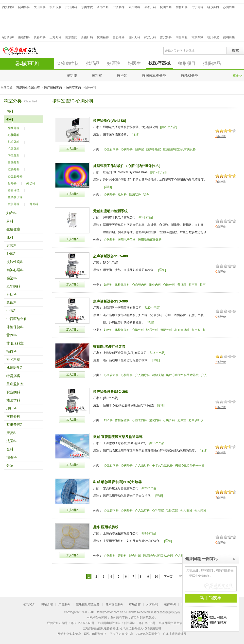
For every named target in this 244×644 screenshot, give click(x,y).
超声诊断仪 (154, 149)
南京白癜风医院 (197, 37)
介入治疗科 (142, 375)
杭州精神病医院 (103, 37)
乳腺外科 (14, 142)
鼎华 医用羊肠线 (106, 527)
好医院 (114, 63)
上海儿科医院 (55, 37)
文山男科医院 (40, 7)
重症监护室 (15, 384)
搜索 (235, 50)
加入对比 (72, 149)
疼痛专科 (13, 417)
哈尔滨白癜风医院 (213, 7)
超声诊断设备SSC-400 (111, 256)
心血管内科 (111, 149)
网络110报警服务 (95, 634)
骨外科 (12, 183)
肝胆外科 (14, 156)
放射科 (122, 194)
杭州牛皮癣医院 (213, 37)
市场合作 (135, 604)
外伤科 (31, 183)
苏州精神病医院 (134, 7)
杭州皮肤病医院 (55, 7)
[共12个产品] (159, 172)
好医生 (134, 63)
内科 (10, 111)
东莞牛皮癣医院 (87, 7)
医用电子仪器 (127, 240)
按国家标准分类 (154, 76)
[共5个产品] (145, 217)
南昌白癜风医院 (182, 37)
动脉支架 (158, 375)
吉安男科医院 (166, 37)
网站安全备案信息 (69, 634)
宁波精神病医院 (119, 7)
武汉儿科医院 (150, 37)
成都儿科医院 (150, 7)
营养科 (12, 335)
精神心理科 (15, 270)
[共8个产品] (148, 533)
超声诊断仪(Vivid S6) (110, 121)
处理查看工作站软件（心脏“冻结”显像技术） (128, 166)
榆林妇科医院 (182, 7)
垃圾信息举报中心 (148, 634)
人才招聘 (152, 604)
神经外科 (14, 128)
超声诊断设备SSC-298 (111, 392)
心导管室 (158, 511)
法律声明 (170, 604)
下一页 (168, 577)
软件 (146, 194)
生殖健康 (13, 229)
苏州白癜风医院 (229, 7)
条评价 (221, 136)
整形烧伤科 (15, 197)
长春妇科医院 (40, 37)
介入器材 (186, 511)
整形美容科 (15, 425)
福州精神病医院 (8, 37)
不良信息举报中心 (122, 634)
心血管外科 (15, 176)
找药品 (93, 63)
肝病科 (12, 294)
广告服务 (64, 604)
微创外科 (14, 204)
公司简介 (29, 604)
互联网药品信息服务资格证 (101, 628)
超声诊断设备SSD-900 (111, 301)
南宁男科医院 (197, 7)
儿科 (10, 237)
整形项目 (187, 63)
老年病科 (13, 286)
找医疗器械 (159, 63)
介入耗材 (200, 511)
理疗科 (12, 408)
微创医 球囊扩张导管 (109, 346)
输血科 (12, 351)
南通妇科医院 (24, 37)
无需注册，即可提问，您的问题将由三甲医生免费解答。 (211, 579)
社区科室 (13, 360)
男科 (10, 221)
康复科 (12, 433)
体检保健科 (15, 327)
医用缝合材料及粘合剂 (158, 556)
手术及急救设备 (162, 465)
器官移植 (14, 190)
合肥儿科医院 (119, 37)
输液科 (12, 457)
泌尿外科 (14, 149)
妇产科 (12, 213)
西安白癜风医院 (8, 7)
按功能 (72, 76)
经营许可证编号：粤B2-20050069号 (71, 623)
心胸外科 (14, 135)
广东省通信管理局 (175, 634)
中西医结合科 (17, 319)
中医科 (12, 311)
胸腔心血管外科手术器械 (182, 375)
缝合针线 (135, 556)
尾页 (181, 577)
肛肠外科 (14, 170)
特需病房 (13, 376)
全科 (10, 449)
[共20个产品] (169, 127)
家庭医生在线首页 (28, 88)
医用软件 (135, 194)
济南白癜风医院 (103, 7)
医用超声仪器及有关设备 (179, 149)
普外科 (34, 204)
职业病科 (13, 392)
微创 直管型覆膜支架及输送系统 (118, 437)
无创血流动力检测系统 (110, 211)
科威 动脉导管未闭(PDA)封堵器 (117, 482)
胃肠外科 (14, 163)
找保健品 (212, 63)
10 (156, 577)
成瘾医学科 (15, 368)
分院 (10, 465)
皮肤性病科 (15, 262)
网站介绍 (47, 604)
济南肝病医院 (87, 37)
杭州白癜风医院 (166, 7)
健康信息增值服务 (88, 604)
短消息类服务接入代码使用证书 (140, 628)
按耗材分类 (190, 76)
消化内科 (155, 285)
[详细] (135, 134)
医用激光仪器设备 (150, 240)
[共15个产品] (157, 353)
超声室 (139, 149)
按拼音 (122, 76)
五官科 (12, 246)
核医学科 (13, 400)
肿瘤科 (12, 254)
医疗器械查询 (53, 88)
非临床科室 (15, 343)
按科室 (97, 76)
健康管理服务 (114, 604)
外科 (10, 119)
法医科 (12, 441)
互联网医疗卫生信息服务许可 (178, 623)
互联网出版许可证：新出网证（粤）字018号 (126, 623)
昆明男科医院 (24, 7)
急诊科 (12, 303)
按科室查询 (73, 88)
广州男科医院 (71, 7)
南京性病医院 (71, 37)
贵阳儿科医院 (134, 37)
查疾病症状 (68, 63)
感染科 (12, 278)
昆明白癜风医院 (229, 37)
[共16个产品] (157, 443)
